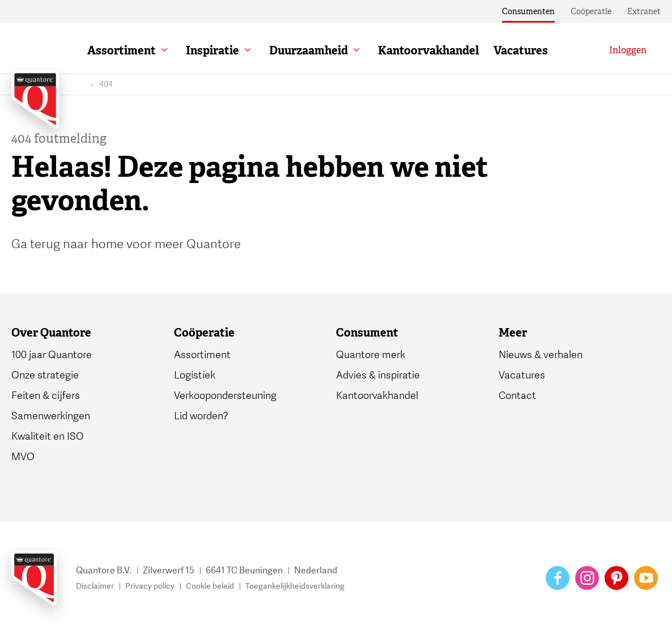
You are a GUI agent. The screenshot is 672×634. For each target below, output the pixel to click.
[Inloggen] (628, 50)
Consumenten (528, 11)
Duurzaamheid (309, 50)
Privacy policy (150, 586)
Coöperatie (591, 11)
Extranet (644, 11)
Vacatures (521, 50)
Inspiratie (212, 50)
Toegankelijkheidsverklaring (295, 586)
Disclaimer (95, 586)
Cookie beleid (210, 586)
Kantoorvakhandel (428, 50)
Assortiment (122, 50)
